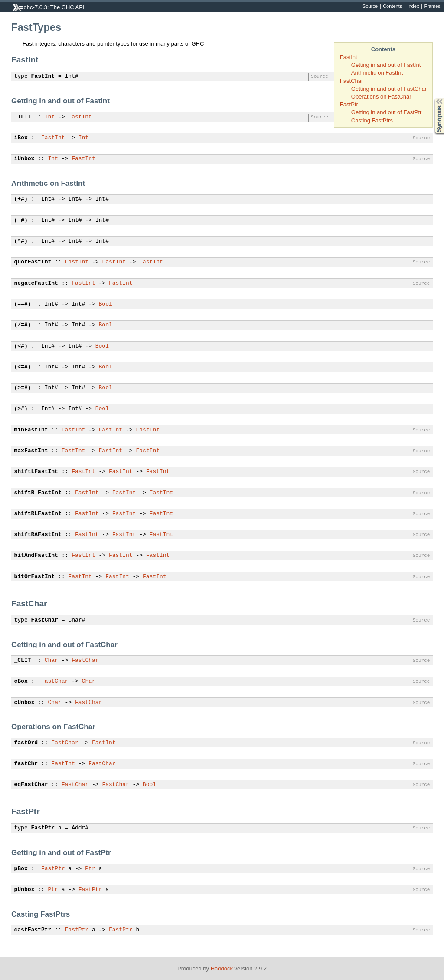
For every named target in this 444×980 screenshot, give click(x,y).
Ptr (90, 869)
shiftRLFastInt (38, 514)
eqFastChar (31, 785)
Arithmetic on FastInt (377, 73)
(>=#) (23, 388)
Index (413, 7)
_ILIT (23, 117)
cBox (21, 681)
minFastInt (31, 430)
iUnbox (24, 159)
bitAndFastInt (36, 556)
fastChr (26, 764)
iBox (21, 138)
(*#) (21, 241)
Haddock (222, 968)
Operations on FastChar (381, 97)
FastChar (351, 81)
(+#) (21, 199)
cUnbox (24, 703)
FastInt (349, 57)
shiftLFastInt (36, 472)
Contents (392, 7)
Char (51, 661)
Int (50, 117)
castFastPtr (33, 930)
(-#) (21, 220)
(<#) (21, 346)
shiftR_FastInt (38, 493)
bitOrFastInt (35, 577)
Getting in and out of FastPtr (387, 112)
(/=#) (23, 325)
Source (370, 7)
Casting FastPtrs (372, 120)
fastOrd (26, 743)
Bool (106, 304)
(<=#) (23, 367)
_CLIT (23, 661)
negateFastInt (36, 283)
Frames (432, 7)
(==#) (23, 304)
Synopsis (432, 98)
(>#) (21, 409)
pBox (21, 869)
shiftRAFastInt (38, 535)
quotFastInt (33, 262)
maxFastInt (31, 451)
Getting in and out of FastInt (386, 65)
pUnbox (24, 890)
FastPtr (349, 104)
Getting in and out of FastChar (389, 89)
